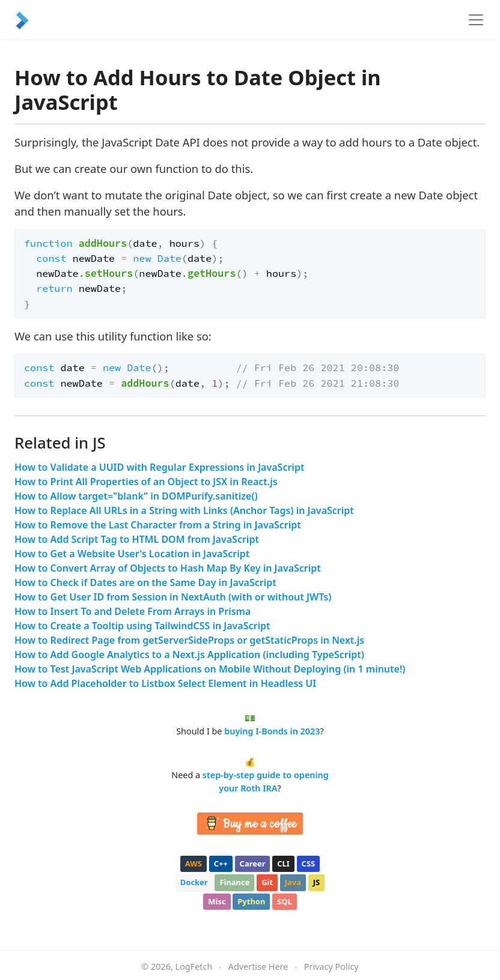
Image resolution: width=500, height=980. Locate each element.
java (293, 882)
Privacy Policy (331, 966)
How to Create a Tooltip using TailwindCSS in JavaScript (142, 626)
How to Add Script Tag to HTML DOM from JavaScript (137, 539)
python (251, 901)
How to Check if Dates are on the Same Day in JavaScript (145, 582)
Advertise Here (258, 966)
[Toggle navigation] (476, 20)
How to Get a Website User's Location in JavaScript (132, 554)
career (253, 864)
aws (194, 864)
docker (194, 882)
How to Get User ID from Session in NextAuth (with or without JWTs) (173, 597)
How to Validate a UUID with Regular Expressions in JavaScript (159, 467)
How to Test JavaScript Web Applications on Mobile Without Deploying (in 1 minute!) (210, 669)
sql (285, 901)
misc (217, 901)
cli (283, 864)
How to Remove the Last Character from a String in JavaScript (158, 525)
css (309, 864)
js (316, 882)
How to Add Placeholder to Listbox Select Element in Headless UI (165, 683)
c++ (221, 864)
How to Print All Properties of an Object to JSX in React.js (146, 482)
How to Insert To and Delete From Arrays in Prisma (133, 611)
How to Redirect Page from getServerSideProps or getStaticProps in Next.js (189, 640)
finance (234, 882)
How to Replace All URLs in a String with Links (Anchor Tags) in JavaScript (184, 510)
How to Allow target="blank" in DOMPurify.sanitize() (136, 496)
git (267, 882)
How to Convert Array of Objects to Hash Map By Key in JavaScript (168, 568)
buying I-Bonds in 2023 (272, 731)
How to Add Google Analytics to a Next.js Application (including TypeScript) (189, 655)
